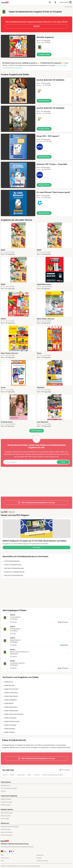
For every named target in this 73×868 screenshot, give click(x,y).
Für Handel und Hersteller (9, 788)
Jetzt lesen (36, 547)
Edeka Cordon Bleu (10, 693)
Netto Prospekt (6, 816)
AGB (2, 861)
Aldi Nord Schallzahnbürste (13, 568)
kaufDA (5, 775)
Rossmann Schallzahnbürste (13, 572)
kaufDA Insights (6, 829)
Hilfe (2, 855)
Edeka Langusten (9, 718)
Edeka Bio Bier (9, 685)
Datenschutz (54, 457)
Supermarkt (21, 775)
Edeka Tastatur (9, 732)
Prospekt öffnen (44, 54)
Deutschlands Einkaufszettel (10, 827)
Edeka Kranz (8, 682)
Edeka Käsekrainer (10, 707)
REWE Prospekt (6, 805)
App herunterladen (7, 832)
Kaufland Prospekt (6, 802)
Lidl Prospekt (5, 819)
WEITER (36, 26)
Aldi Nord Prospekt (7, 813)
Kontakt (39, 858)
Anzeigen (68, 7)
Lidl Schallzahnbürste (11, 561)
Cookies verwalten (42, 861)
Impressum (40, 855)
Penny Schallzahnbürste (12, 565)
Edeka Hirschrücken (11, 689)
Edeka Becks (8, 703)
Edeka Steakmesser (10, 711)
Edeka (29, 775)
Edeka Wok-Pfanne (10, 696)
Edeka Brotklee (9, 729)
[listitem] (18, 239)
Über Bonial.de (5, 786)
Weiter (63, 462)
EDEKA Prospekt (6, 799)
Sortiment (37, 775)
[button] (36, 46)
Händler (12, 775)
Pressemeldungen (6, 835)
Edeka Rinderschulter (11, 721)
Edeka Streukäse (9, 725)
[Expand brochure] (18, 46)
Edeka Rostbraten (10, 700)
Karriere (3, 791)
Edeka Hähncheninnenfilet (13, 714)
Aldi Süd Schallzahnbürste (13, 575)
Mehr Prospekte (37, 431)
